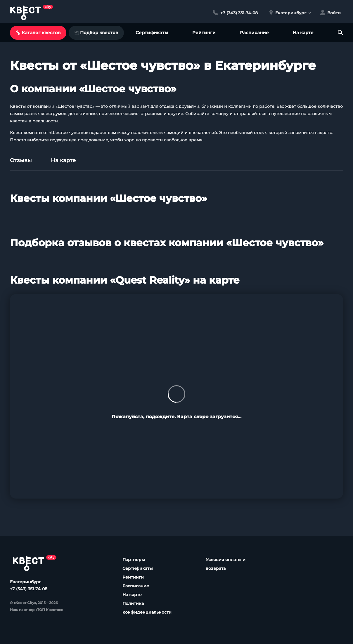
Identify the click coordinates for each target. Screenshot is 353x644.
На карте (303, 33)
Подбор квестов (96, 33)
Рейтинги (204, 33)
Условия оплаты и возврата (226, 564)
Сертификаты (152, 33)
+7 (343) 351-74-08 (29, 589)
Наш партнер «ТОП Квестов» (36, 610)
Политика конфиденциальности (147, 608)
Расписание (254, 33)
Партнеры (134, 560)
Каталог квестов (38, 33)
